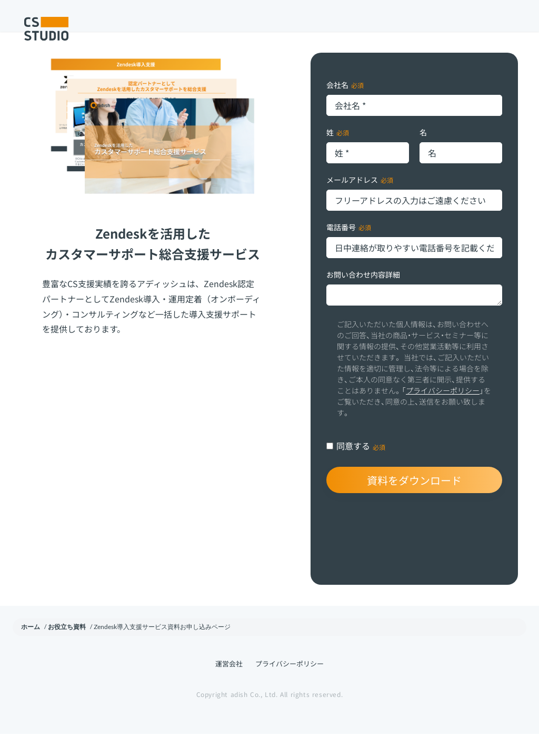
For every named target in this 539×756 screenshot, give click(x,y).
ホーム (31, 649)
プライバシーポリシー (443, 413)
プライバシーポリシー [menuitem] (290, 686)
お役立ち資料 (67, 649)
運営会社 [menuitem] (229, 686)
